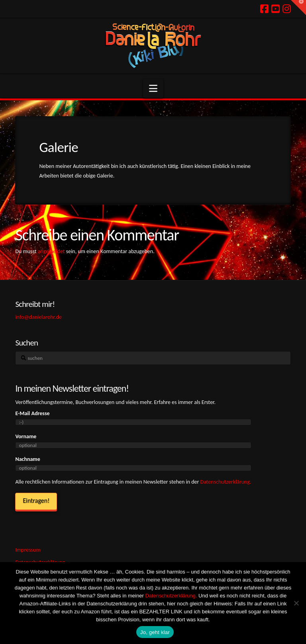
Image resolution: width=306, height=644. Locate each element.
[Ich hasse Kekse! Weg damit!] (296, 603)
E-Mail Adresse (32, 413)
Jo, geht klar (155, 632)
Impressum (28, 550)
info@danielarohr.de (38, 317)
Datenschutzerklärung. (226, 482)
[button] (153, 89)
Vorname (26, 436)
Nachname (27, 459)
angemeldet (51, 251)
